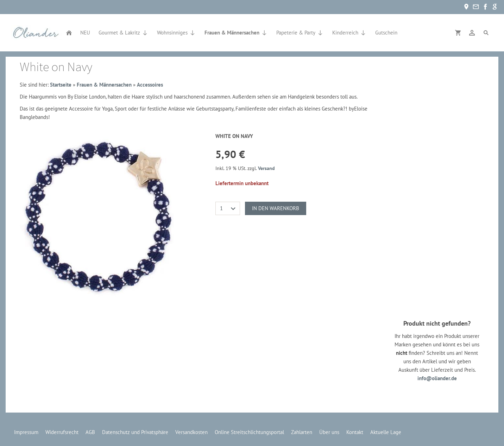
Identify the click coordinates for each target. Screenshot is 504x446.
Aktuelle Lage (386, 432)
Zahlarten (302, 432)
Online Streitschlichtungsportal (249, 432)
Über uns (329, 432)
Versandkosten (191, 432)
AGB (90, 432)
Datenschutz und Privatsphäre (135, 432)
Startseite (61, 85)
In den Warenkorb (276, 208)
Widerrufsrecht (62, 432)
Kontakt (355, 432)
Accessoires (150, 85)
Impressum (26, 432)
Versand (266, 168)
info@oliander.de (437, 378)
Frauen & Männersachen (104, 85)
